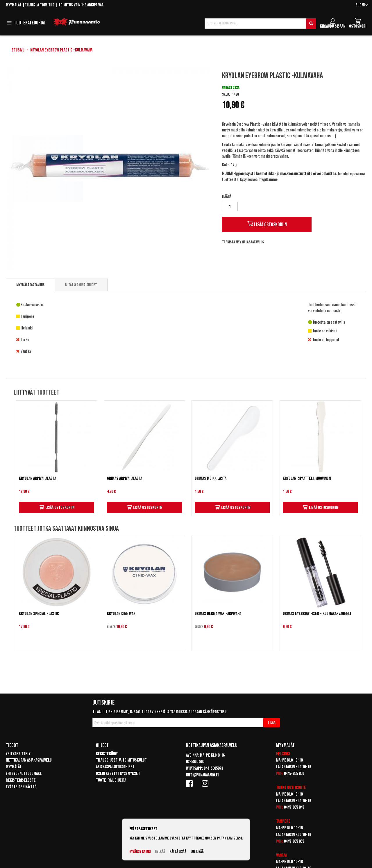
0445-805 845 (294, 807)
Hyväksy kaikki (140, 852)
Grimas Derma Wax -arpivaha (218, 614)
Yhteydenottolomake (24, 774)
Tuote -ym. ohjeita (111, 780)
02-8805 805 (195, 762)
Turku (281, 788)
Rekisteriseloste (21, 780)
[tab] (30, 285)
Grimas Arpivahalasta (125, 478)
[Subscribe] (272, 723)
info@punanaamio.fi (202, 775)
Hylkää (160, 852)
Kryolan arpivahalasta (37, 478)
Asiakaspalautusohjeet (115, 767)
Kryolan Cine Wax (121, 614)
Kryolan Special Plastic (39, 614)
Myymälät (14, 5)
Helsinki (283, 754)
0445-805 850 (294, 774)
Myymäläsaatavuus (30, 285)
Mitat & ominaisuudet (81, 285)
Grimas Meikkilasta (211, 478)
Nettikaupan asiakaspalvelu (29, 760)
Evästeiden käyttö (21, 787)
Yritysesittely (18, 754)
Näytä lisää (178, 852)
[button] (362, 5)
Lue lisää (197, 852)
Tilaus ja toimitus (40, 5)
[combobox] (260, 24)
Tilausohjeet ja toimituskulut (121, 760)
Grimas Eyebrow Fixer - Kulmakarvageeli (317, 614)
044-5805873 (213, 768)
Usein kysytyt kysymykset (118, 774)
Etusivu (18, 50)
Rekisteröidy (107, 754)
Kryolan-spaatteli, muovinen (307, 478)
